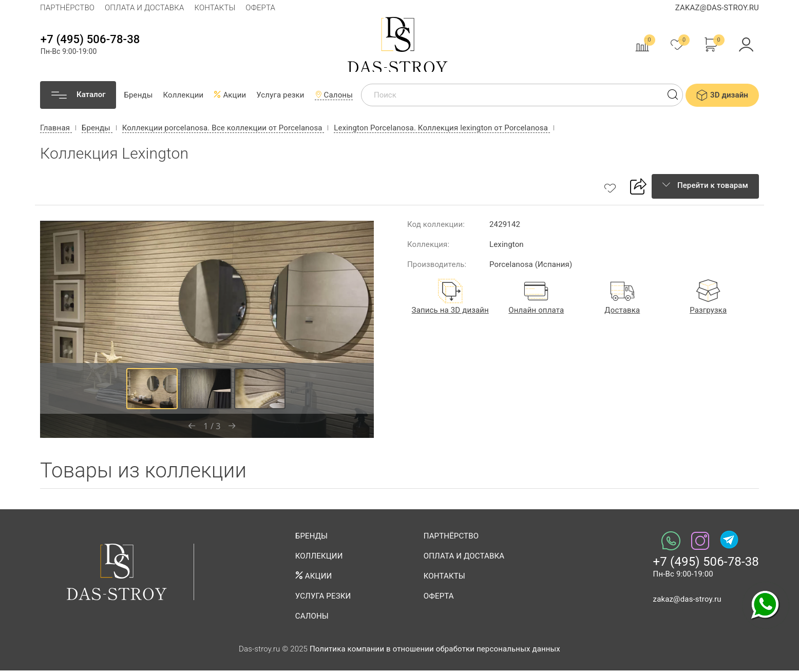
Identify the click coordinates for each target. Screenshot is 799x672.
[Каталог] (78, 97)
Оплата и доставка (144, 8)
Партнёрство (67, 8)
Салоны (334, 97)
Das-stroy (400, 45)
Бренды (138, 97)
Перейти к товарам (705, 187)
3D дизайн (722, 97)
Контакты (215, 8)
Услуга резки (280, 97)
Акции (230, 97)
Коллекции (184, 97)
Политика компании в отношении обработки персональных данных (435, 650)
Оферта (260, 8)
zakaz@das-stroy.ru (717, 8)
